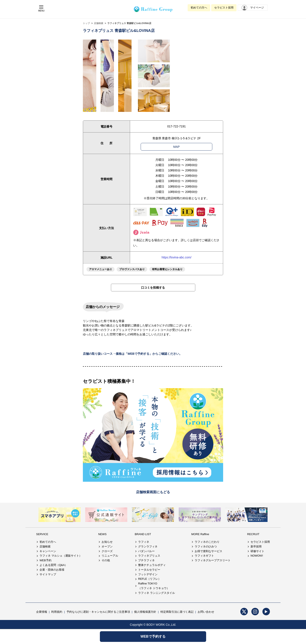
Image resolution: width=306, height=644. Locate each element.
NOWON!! (257, 556)
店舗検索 (99, 23)
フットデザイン (148, 574)
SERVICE (42, 534)
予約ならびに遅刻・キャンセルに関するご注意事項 (98, 612)
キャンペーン (48, 551)
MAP (176, 147)
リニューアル (110, 556)
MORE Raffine (200, 534)
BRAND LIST (143, 534)
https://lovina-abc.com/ (176, 257)
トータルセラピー (149, 570)
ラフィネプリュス (149, 556)
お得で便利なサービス (208, 551)
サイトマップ (48, 574)
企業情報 (42, 612)
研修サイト (257, 551)
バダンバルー (146, 551)
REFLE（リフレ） (149, 579)
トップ (86, 23)
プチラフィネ (146, 560)
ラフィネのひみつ (206, 546)
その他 (106, 560)
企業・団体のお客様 (52, 570)
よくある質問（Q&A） (53, 565)
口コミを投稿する (153, 288)
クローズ (107, 551)
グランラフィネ (148, 546)
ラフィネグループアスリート (213, 560)
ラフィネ (144, 542)
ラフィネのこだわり (207, 542)
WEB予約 (45, 560)
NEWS (102, 534)
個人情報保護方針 (145, 612)
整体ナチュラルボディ (152, 565)
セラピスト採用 (224, 8)
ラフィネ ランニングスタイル (157, 593)
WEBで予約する (153, 636)
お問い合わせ (206, 612)
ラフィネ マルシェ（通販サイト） (61, 556)
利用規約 (57, 612)
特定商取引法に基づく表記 (177, 612)
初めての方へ (199, 8)
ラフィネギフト (204, 556)
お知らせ (107, 542)
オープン (107, 546)
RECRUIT (253, 534)
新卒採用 (256, 546)
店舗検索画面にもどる (153, 492)
